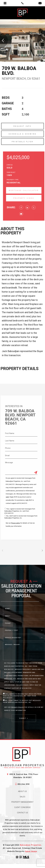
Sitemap (26, 848)
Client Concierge (22, 807)
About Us (22, 791)
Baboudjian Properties (31, 845)
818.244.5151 (17, 503)
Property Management (22, 802)
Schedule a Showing (23, 140)
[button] (41, 58)
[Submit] (30, 473)
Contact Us (23, 813)
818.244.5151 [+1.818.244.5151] (22, 784)
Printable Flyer (22, 148)
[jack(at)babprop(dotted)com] (40, 3)
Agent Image (31, 851)
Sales (23, 797)
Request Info (22, 132)
